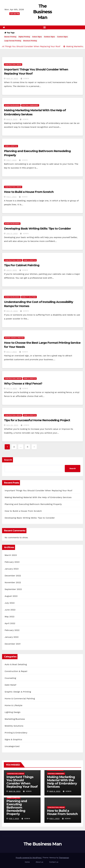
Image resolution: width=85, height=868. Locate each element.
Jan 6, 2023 (12, 270)
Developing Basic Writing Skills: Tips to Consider (37, 229)
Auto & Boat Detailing (16, 664)
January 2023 (12, 569)
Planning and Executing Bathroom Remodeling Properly (33, 504)
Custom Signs (62, 37)
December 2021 (13, 644)
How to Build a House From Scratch (29, 192)
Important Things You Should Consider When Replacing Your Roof (38, 491)
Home (27, 862)
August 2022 (11, 596)
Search (8, 460)
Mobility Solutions (29, 297)
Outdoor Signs (49, 37)
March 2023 (11, 555)
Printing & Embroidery (30, 105)
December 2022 (13, 576)
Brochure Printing (30, 41)
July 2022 (10, 603)
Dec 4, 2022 (12, 388)
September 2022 (13, 589)
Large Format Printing (13, 41)
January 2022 (12, 637)
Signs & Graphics (13, 739)
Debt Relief (10, 685)
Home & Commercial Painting (20, 699)
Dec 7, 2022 (12, 352)
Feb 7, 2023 (11, 160)
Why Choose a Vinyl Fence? (23, 384)
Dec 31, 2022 (12, 311)
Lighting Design (13, 712)
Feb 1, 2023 (11, 197)
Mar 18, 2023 (12, 79)
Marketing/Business (12, 105)
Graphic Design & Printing (14, 338)
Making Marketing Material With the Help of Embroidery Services (38, 497)
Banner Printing (10, 37)
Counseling (10, 678)
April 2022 (10, 623)
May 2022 (10, 617)
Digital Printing (24, 37)
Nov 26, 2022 (12, 425)
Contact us (54, 862)
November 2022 (13, 582)
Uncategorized (12, 746)
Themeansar (64, 858)
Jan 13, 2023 (12, 234)
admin (25, 79)
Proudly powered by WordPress (29, 858)
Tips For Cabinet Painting (22, 265)
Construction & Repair (13, 64)
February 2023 (12, 562)
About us (39, 862)
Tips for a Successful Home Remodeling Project (37, 420)
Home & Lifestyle (11, 146)
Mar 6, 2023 (12, 119)
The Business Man (42, 12)
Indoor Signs (37, 37)
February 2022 (12, 630)
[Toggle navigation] (45, 27)
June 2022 (10, 610)
